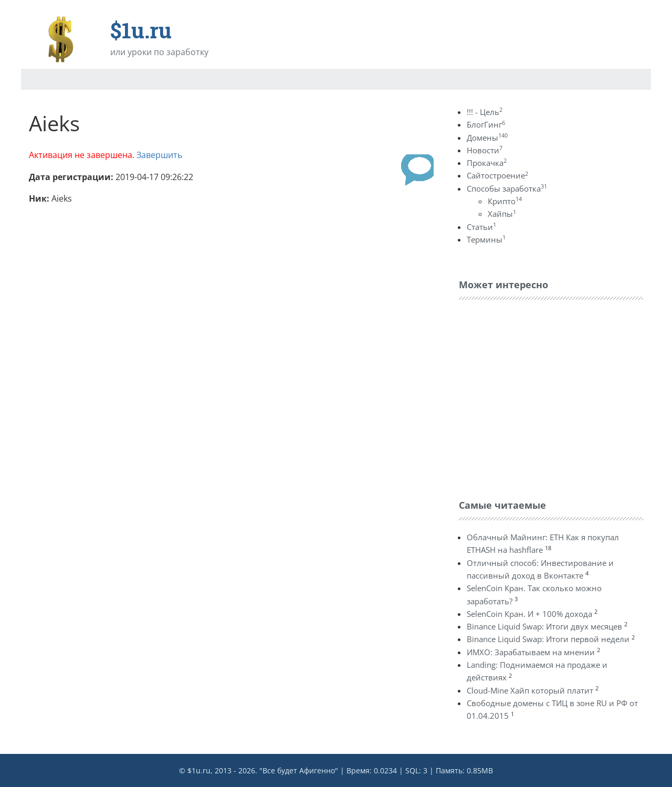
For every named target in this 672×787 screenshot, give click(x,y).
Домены (487, 138)
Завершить (159, 155)
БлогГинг (486, 124)
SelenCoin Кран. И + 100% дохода (529, 614)
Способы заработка (507, 188)
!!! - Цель (485, 112)
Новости (485, 150)
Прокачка (487, 163)
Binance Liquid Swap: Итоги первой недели (548, 639)
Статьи (481, 227)
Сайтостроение (497, 175)
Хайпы (502, 214)
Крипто (505, 201)
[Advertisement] (538, 397)
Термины (486, 239)
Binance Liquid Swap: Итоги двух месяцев (544, 626)
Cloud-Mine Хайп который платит (530, 690)
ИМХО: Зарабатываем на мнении (531, 652)
